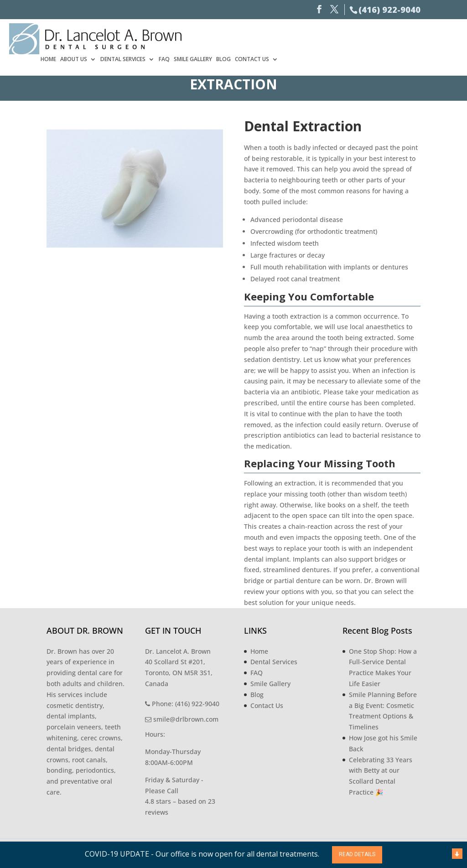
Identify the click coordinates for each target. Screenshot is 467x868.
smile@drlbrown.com (182, 719)
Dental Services (303, 38)
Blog (403, 38)
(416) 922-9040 (389, 10)
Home (228, 38)
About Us (253, 38)
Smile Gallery (373, 38)
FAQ (344, 38)
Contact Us (432, 38)
